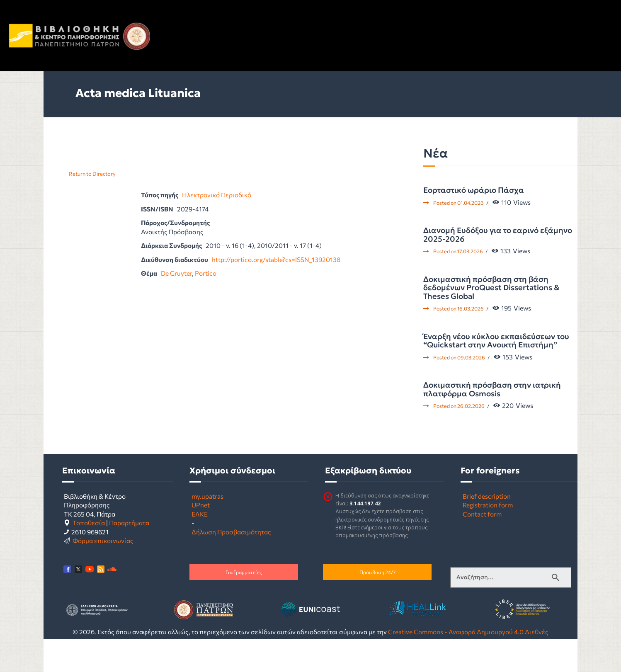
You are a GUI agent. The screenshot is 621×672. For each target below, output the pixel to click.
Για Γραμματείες (244, 572)
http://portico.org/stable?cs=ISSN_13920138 (276, 259)
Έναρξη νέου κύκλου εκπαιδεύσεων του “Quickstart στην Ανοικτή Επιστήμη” (496, 341)
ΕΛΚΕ (200, 514)
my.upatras (207, 496)
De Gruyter (176, 273)
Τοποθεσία (89, 523)
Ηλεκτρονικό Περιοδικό (217, 195)
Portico (206, 273)
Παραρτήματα (129, 523)
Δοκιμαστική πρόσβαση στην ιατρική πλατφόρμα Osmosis (492, 389)
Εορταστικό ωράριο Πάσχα (474, 190)
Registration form (488, 505)
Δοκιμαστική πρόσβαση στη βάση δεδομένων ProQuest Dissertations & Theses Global (491, 288)
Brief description (487, 496)
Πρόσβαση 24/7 (377, 572)
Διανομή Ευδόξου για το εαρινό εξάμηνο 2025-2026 (498, 235)
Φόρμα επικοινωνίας (103, 540)
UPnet (201, 505)
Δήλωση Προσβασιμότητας (231, 532)
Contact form (482, 514)
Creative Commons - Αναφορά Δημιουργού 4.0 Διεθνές (468, 632)
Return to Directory (92, 174)
